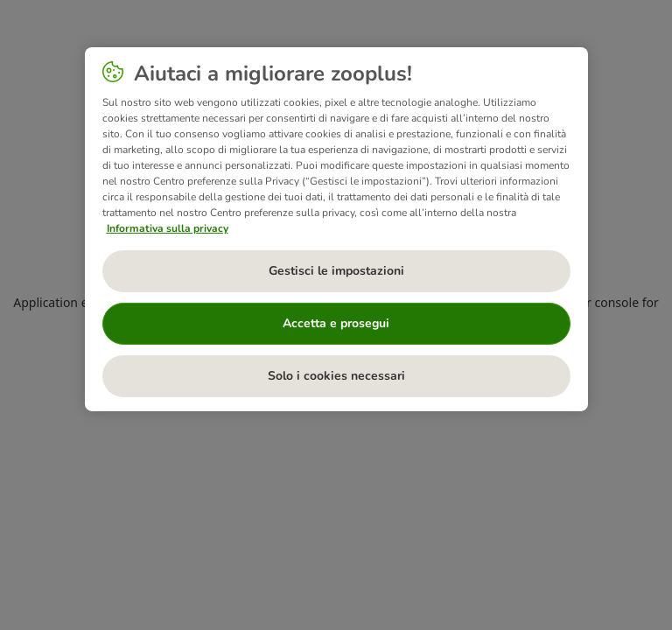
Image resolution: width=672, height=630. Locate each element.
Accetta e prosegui (336, 323)
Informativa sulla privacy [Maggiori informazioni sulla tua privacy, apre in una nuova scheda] (168, 228)
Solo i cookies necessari (336, 376)
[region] (336, 229)
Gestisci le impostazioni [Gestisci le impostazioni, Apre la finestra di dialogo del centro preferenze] (336, 271)
